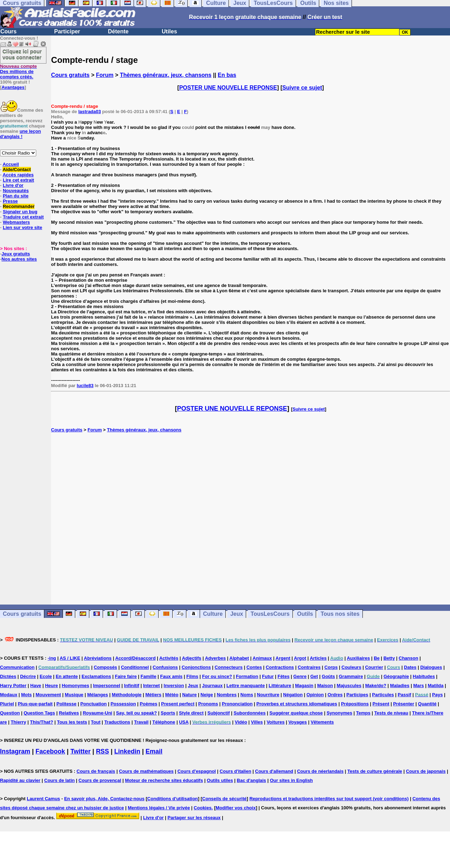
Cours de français (96, 771)
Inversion (174, 686)
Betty (389, 658)
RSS (102, 751)
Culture (213, 614)
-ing (52, 658)
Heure (52, 686)
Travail (141, 722)
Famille (149, 676)
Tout (96, 722)
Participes (357, 695)
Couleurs (351, 667)
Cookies (203, 808)
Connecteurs (229, 667)
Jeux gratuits (16, 254)
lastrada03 (90, 112)
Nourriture (268, 695)
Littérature (280, 686)
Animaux (262, 658)
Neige (207, 695)
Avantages (13, 87)
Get (314, 676)
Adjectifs (192, 658)
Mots (26, 695)
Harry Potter (13, 686)
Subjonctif (219, 713)
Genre (300, 676)
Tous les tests (72, 722)
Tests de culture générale (375, 771)
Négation (293, 695)
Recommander (19, 206)
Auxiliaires (358, 658)
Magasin (304, 686)
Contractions (280, 667)
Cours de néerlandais (320, 771)
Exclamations (96, 676)
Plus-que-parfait (35, 704)
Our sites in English (291, 780)
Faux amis (172, 676)
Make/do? (376, 686)
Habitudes (424, 676)
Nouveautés (16, 191)
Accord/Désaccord (136, 658)
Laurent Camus (43, 799)
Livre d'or (13, 185)
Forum (105, 75)
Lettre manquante (246, 686)
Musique (74, 695)
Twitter (81, 751)
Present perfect (178, 704)
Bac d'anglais (252, 780)
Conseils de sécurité (224, 799)
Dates (410, 667)
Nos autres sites (19, 259)
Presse (10, 201)
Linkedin (127, 751)
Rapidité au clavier (20, 780)
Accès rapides (18, 175)
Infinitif (132, 686)
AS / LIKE (70, 658)
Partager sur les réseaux (194, 818)
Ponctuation (93, 704)
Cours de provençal (100, 780)
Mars (418, 686)
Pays (437, 695)
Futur (268, 676)
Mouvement (48, 695)
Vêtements (322, 722)
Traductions (117, 722)
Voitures (275, 722)
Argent (283, 658)
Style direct (191, 713)
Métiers (153, 695)
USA (184, 722)
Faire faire (126, 676)
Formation (247, 676)
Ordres (335, 695)
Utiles (169, 31)
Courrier (374, 667)
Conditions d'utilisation (173, 799)
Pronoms (208, 704)
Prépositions (355, 704)
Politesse (66, 704)
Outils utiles (220, 780)
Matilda (436, 686)
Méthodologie (127, 695)
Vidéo (241, 722)
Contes (254, 667)
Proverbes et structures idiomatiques (297, 704)
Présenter (404, 704)
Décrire (28, 676)
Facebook (50, 751)
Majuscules (349, 686)
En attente (67, 676)
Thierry (18, 722)
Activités (169, 658)
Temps (363, 713)
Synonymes (339, 713)
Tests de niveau (391, 713)
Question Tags (39, 713)
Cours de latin (60, 780)
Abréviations (98, 658)
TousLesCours (270, 614)
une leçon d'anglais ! (20, 134)
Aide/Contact (17, 169)
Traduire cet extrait (23, 217)
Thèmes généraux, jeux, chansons (166, 75)
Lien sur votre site (22, 227)
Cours (8, 31)
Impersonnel (107, 686)
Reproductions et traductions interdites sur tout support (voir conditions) (329, 799)
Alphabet (239, 658)
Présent (381, 704)
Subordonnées (249, 713)
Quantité (427, 704)
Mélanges (98, 695)
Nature (189, 695)
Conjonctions (196, 667)
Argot (300, 658)
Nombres (227, 695)
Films (192, 676)
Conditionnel (135, 667)
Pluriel (7, 704)
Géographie (396, 676)
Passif (404, 695)
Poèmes (149, 704)
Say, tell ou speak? (136, 713)
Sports (168, 713)
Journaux (213, 686)
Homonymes (76, 686)
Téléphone (164, 722)
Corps (331, 667)
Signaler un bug (20, 212)
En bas (227, 75)
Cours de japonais (426, 771)
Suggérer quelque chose (296, 713)
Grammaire (351, 676)
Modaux (9, 695)
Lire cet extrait (18, 180)
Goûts (328, 676)
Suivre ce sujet (302, 88)
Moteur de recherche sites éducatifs (164, 780)
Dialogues (431, 667)
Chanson (409, 658)
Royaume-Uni (97, 713)
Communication (17, 667)
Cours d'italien (236, 771)
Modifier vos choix (236, 808)
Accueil (11, 164)
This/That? (41, 722)
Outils (305, 614)
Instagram (15, 751)
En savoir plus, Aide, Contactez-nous (104, 799)
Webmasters (16, 222)
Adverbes (215, 658)
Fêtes (283, 676)
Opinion (315, 695)
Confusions (165, 667)
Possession (123, 704)
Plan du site (16, 196)
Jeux (237, 614)
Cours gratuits (70, 75)
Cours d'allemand (274, 771)
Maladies (400, 686)
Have (36, 686)
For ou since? (217, 676)
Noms (247, 695)
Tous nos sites (340, 614)
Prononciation (237, 704)
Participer (67, 31)
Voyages (298, 722)
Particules (383, 695)
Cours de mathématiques (146, 771)
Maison (325, 686)
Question (10, 713)
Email (154, 751)
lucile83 (85, 386)
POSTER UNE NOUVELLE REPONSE (228, 88)
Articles (318, 658)
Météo (172, 695)
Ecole (46, 676)
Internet (152, 686)
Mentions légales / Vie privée (159, 808)
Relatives (69, 713)
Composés (105, 667)
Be (377, 658)
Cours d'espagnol (197, 771)
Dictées (8, 676)
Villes (257, 722)
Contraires (309, 667)
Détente (118, 31)
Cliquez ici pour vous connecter (22, 54)
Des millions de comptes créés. (18, 71)
